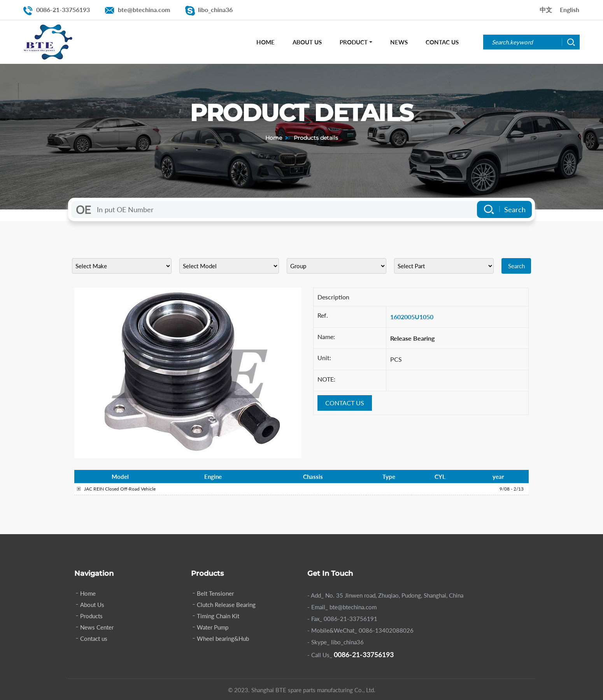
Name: (326, 337)
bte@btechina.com (144, 10)
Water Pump (213, 627)
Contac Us (442, 42)
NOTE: (326, 379)
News (399, 42)
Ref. (323, 315)
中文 (546, 10)
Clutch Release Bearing (226, 605)
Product (354, 42)
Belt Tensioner (215, 593)
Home (266, 42)
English (570, 10)
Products (91, 616)
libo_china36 (215, 10)
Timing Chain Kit (218, 616)
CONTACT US (345, 403)
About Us (307, 42)
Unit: (324, 358)
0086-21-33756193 (63, 10)
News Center (97, 627)
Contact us (94, 638)
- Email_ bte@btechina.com (342, 607)
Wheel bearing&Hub (223, 638)
